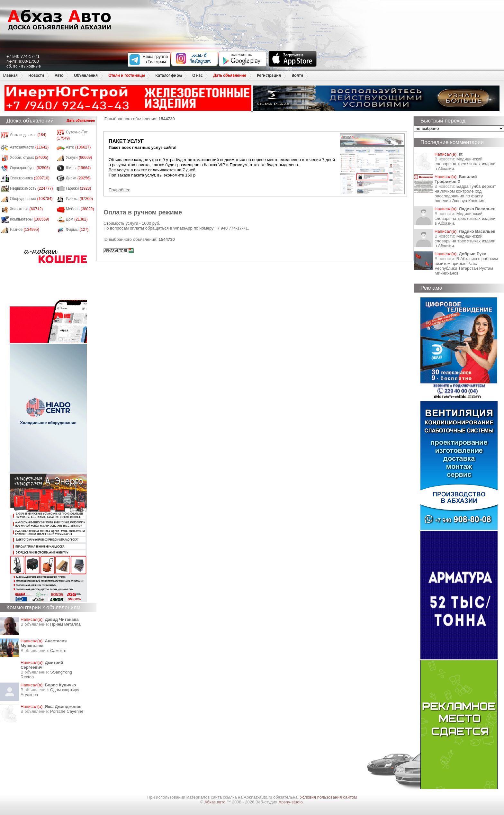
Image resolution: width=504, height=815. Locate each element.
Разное (25, 230)
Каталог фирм (168, 75)
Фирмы (77, 230)
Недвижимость (32, 188)
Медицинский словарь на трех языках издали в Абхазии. (465, 164)
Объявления (86, 75)
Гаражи (79, 188)
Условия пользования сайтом (328, 797)
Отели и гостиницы (126, 75)
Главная (10, 75)
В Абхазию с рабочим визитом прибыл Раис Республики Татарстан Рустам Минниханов (466, 266)
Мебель (80, 209)
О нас (197, 75)
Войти (297, 75)
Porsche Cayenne (67, 711)
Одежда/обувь (30, 168)
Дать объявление (230, 75)
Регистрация (269, 75)
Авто (59, 75)
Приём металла (65, 624)
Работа (79, 199)
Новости (36, 75)
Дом (77, 219)
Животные (27, 209)
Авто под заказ (28, 135)
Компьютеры (30, 219)
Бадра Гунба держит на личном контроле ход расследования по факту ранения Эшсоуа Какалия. (465, 194)
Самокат (59, 651)
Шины (78, 168)
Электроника (30, 178)
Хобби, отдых (29, 158)
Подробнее (119, 190)
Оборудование (31, 199)
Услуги (79, 158)
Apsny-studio (290, 802)
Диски (78, 178)
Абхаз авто (216, 802)
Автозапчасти (29, 147)
